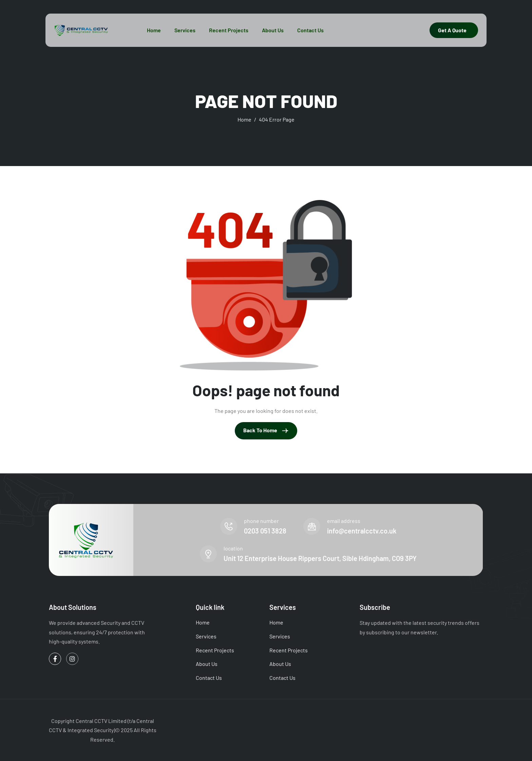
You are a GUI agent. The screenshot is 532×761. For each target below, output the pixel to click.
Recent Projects (229, 30)
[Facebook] (55, 659)
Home (154, 30)
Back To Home (266, 431)
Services (185, 30)
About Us (273, 30)
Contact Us (310, 30)
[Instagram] (72, 659)
